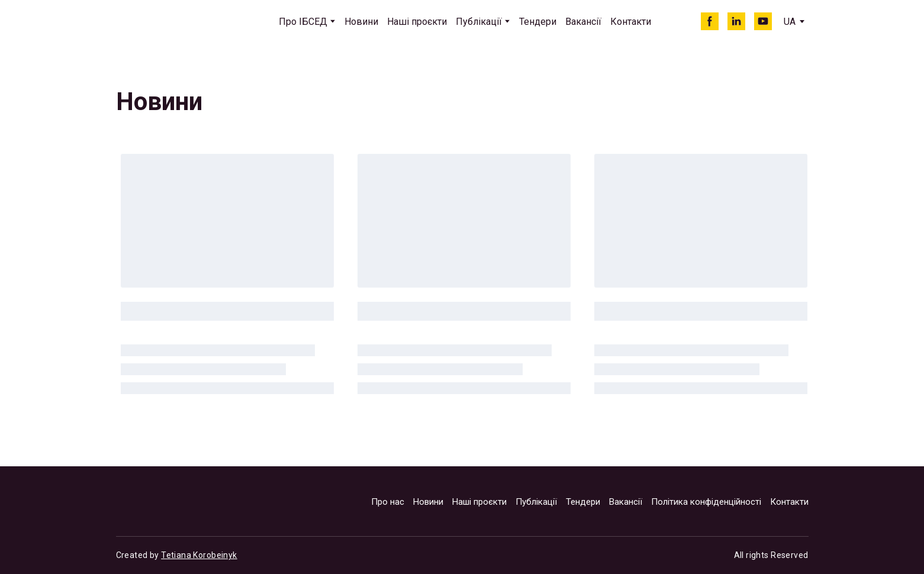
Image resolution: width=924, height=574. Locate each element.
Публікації (479, 22)
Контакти (631, 22)
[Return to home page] (170, 22)
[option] (790, 22)
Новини (361, 22)
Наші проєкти (417, 22)
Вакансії (583, 22)
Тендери (538, 22)
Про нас (388, 502)
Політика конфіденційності (706, 502)
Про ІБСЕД (303, 22)
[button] (710, 21)
